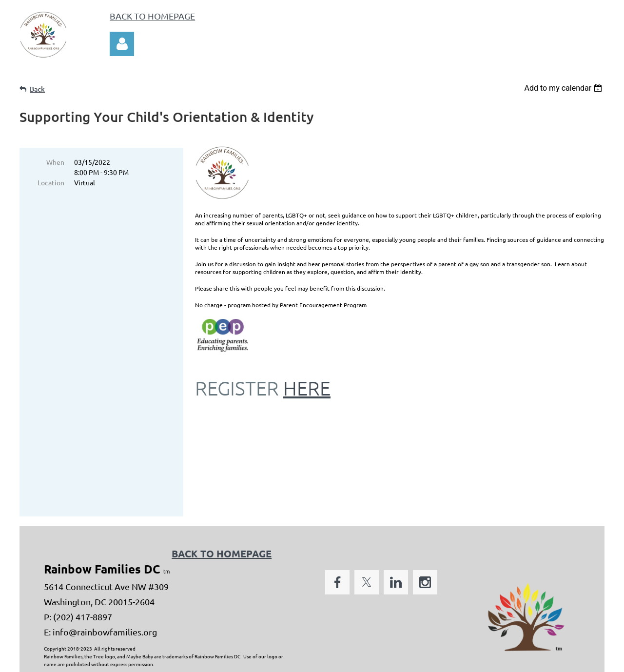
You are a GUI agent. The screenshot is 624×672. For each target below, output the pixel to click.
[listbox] (564, 88)
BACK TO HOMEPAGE (152, 16)
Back (37, 89)
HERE (307, 388)
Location (51, 182)
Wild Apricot (488, 660)
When (55, 162)
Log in (122, 44)
